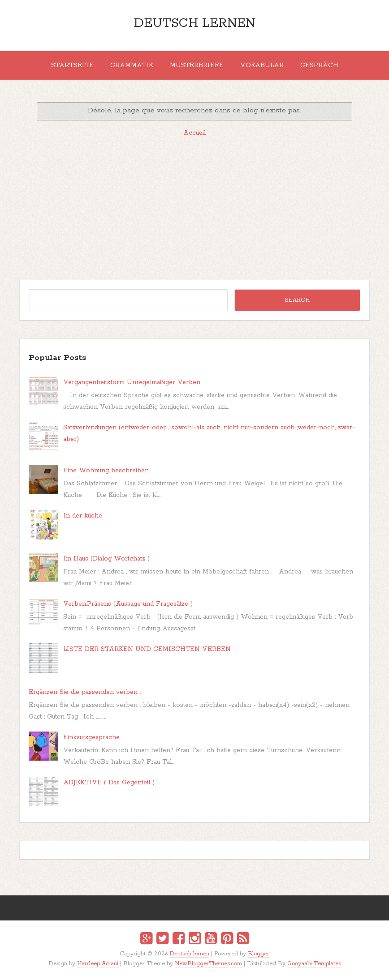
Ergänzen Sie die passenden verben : (85, 692)
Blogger (259, 954)
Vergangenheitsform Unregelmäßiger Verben (132, 382)
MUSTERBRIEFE (197, 65)
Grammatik (132, 65)
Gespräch (319, 65)
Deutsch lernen (194, 23)
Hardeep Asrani (98, 964)
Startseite (72, 65)
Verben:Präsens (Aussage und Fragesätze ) (128, 604)
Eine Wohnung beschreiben (106, 471)
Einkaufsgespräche (91, 737)
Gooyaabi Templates (314, 964)
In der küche (83, 516)
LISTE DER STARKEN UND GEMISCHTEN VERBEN (147, 649)
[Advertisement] (194, 208)
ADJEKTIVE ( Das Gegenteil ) (109, 783)
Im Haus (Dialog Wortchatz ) (106, 559)
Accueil (194, 133)
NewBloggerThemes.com (208, 964)
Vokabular (262, 65)
